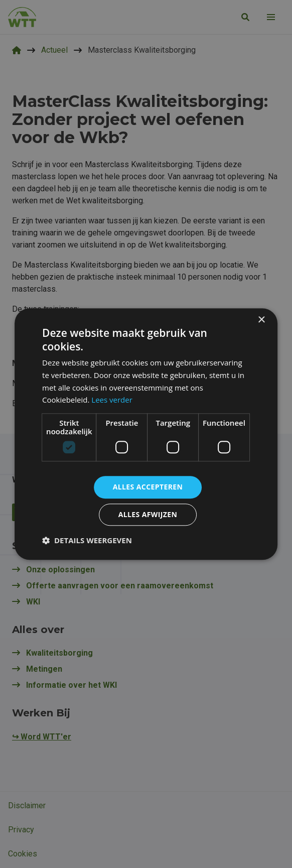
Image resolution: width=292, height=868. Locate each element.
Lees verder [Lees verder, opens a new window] (112, 400)
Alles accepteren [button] (148, 487)
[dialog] (146, 434)
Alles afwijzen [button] (148, 514)
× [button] (261, 320)
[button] (87, 540)
